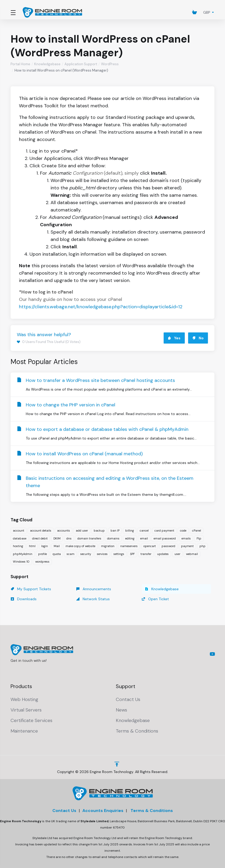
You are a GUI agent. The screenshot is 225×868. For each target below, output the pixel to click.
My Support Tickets (31, 589)
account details (41, 531)
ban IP (115, 531)
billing (130, 531)
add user (82, 531)
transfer (146, 554)
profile (42, 554)
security (86, 554)
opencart (150, 546)
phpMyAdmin (23, 554)
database (20, 538)
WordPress (110, 64)
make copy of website (80, 546)
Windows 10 (21, 562)
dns (69, 538)
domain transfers (89, 538)
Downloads (24, 599)
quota (57, 554)
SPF (132, 554)
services (102, 554)
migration (108, 546)
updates (163, 554)
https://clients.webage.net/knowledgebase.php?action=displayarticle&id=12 (101, 307)
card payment (164, 531)
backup (99, 531)
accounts (64, 531)
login (45, 546)
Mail (57, 546)
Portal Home (20, 64)
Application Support (81, 64)
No (198, 338)
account (19, 531)
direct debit (40, 538)
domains (113, 538)
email (144, 538)
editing (130, 538)
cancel (144, 531)
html (32, 546)
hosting (18, 546)
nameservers (129, 546)
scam (71, 554)
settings (119, 554)
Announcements (94, 589)
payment (187, 546)
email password (165, 538)
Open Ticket (155, 599)
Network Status (93, 599)
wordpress (42, 562)
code (183, 531)
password (168, 546)
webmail (192, 554)
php (202, 546)
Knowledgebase (47, 64)
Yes (174, 338)
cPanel (197, 531)
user (177, 554)
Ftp (199, 538)
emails (186, 538)
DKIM (57, 538)
